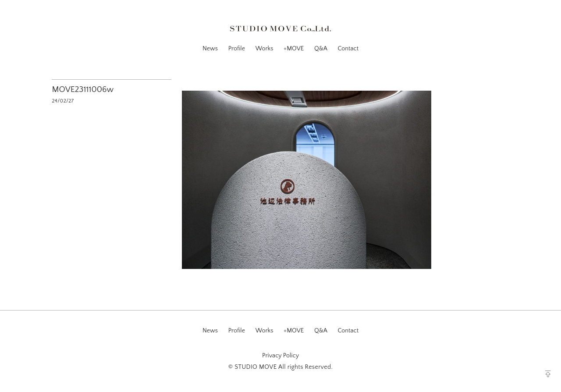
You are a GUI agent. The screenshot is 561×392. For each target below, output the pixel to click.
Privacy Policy (280, 356)
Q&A (321, 49)
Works (265, 49)
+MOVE (294, 49)
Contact (348, 49)
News (210, 49)
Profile (237, 49)
